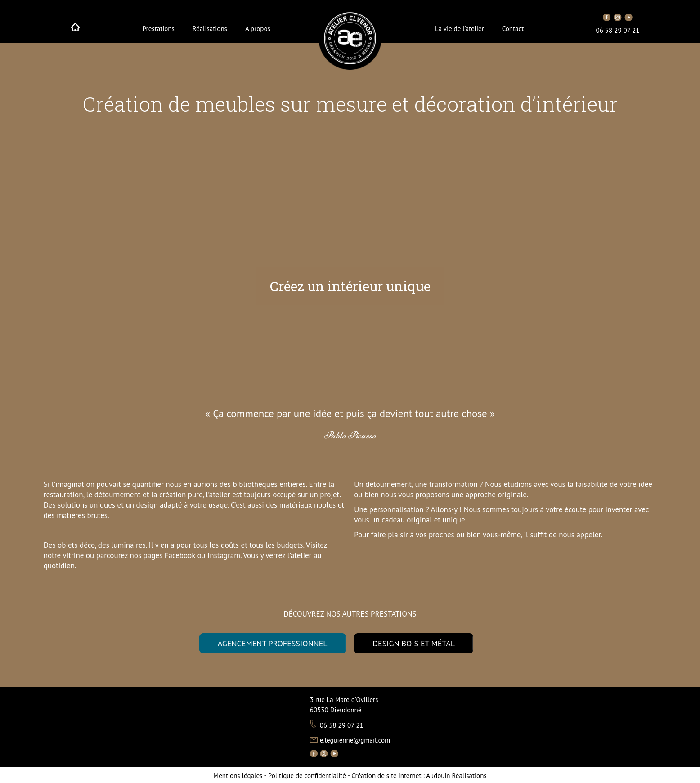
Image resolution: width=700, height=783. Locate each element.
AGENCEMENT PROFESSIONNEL (273, 643)
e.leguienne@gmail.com (355, 740)
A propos (258, 29)
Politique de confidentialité (307, 776)
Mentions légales (238, 776)
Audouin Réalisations (419, 776)
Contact (513, 29)
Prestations (159, 29)
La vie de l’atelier (460, 29)
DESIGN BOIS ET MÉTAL (414, 643)
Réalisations (210, 29)
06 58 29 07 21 (618, 30)
